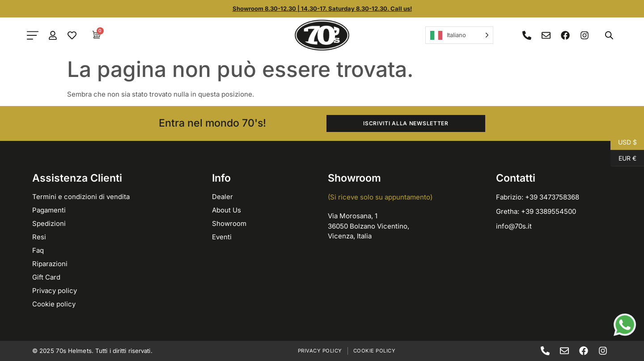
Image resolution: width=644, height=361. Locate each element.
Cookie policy (54, 304)
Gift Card (46, 277)
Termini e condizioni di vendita (81, 197)
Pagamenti (49, 210)
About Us (227, 210)
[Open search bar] (609, 35)
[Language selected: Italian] (459, 35)
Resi (39, 237)
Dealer (222, 197)
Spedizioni (49, 223)
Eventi (222, 237)
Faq (38, 250)
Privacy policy (55, 291)
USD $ (624, 142)
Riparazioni (50, 264)
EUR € (623, 158)
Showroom (229, 223)
